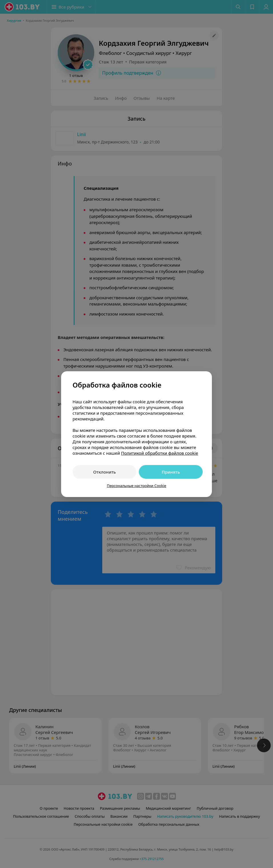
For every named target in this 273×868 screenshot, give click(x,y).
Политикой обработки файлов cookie (160, 453)
